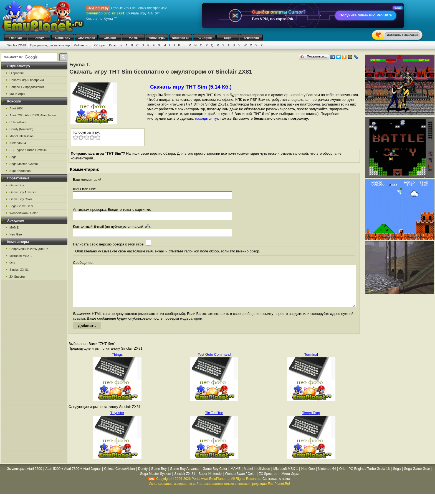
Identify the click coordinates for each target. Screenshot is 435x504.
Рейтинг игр (82, 45)
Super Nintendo (20, 171)
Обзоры (100, 45)
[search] (28, 57)
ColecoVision (18, 122)
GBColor (110, 38)
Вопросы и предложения (27, 87)
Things (117, 363)
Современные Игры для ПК (29, 249)
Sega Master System (24, 164)
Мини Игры (157, 38)
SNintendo (251, 38)
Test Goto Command (214, 363)
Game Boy (63, 38)
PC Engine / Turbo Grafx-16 (28, 150)
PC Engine (204, 38)
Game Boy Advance (23, 192)
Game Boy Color (21, 199)
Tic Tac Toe (214, 421)
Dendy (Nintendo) (21, 129)
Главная (16, 38)
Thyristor (117, 421)
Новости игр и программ (27, 80)
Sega (228, 38)
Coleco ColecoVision (119, 477)
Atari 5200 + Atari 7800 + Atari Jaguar (73, 477)
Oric (12, 263)
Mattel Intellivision (22, 136)
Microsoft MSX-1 (21, 256)
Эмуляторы (16, 477)
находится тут (207, 118)
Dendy (39, 38)
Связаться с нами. (277, 487)
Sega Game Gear (21, 206)
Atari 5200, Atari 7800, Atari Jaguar (33, 115)
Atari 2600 (16, 108)
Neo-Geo (16, 234)
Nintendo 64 (181, 38)
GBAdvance (86, 38)
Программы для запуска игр (50, 45)
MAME (133, 38)
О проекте (17, 73)
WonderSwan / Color (23, 213)
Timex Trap (311, 421)
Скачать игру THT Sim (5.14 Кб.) (191, 87)
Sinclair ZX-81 (17, 45)
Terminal (311, 363)
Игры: (113, 45)
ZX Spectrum (18, 277)
